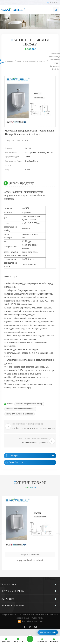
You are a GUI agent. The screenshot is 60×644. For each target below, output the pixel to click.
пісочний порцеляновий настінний (20, 409)
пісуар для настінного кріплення (20, 414)
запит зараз (46, 632)
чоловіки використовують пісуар (29, 404)
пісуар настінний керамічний (30, 611)
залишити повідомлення (30, 639)
